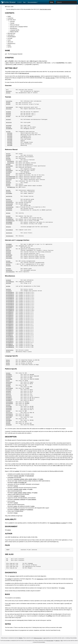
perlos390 (9, 407)
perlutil (9, 227)
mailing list (57, 641)
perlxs (8, 249)
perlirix (9, 394)
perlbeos (9, 378)
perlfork (9, 192)
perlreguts (9, 258)
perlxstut (9, 247)
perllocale (9, 201)
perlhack (9, 269)
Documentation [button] (32, 2)
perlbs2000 (9, 379)
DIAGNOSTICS (11, 44)
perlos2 (8, 405)
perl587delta (10, 324)
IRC (62, 641)
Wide (52, 2)
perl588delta (10, 323)
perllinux (9, 396)
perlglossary (10, 236)
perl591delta (10, 318)
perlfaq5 (10, 139)
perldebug (9, 172)
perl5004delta (10, 347)
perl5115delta (10, 300)
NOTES (9, 47)
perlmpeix (9, 400)
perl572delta (10, 338)
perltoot (9, 113)
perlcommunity (10, 282)
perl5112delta (10, 304)
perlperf (9, 119)
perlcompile (9, 230)
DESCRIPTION (11, 33)
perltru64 (9, 417)
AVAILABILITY (11, 35)
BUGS (9, 45)
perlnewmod (9, 222)
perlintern (9, 263)
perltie (8, 186)
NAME (9, 16)
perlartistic (10, 350)
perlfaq (8, 132)
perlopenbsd (9, 403)
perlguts (9, 252)
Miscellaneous (14, 28)
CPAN (12, 7)
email (44, 638)
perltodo (9, 283)
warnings (12, 576)
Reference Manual (15, 25)
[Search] (66, 2)
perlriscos (9, 413)
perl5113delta (10, 303)
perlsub (8, 158)
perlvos (8, 423)
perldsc (8, 103)
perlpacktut (11, 163)
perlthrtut (9, 196)
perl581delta (10, 333)
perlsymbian (9, 416)
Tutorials (12, 23)
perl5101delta (10, 309)
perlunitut (9, 209)
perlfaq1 (10, 133)
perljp (8, 362)
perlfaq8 (10, 144)
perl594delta (10, 314)
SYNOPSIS (10, 18)
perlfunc (9, 160)
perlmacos (9, 397)
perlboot (9, 112)
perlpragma (9, 224)
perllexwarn (9, 170)
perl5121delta (10, 297)
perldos (8, 385)
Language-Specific (15, 30)
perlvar (8, 173)
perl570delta (10, 341)
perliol (8, 264)
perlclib (9, 250)
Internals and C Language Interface (19, 27)
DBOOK (21, 638)
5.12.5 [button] (19, 2)
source (9, 7)
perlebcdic (9, 210)
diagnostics (40, 579)
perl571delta (10, 339)
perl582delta (10, 332)
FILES (9, 40)
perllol (8, 104)
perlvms (8, 422)
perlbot (8, 116)
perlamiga (9, 375)
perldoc (8, 286)
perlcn (8, 360)
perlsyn (8, 154)
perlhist (9, 289)
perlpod (8, 164)
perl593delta (10, 315)
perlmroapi (9, 255)
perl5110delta (10, 308)
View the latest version (45, 9)
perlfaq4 (10, 138)
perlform (9, 183)
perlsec (8, 213)
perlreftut (9, 101)
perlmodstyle (10, 219)
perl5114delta (10, 301)
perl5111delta (10, 306)
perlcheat (9, 125)
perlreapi (9, 257)
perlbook (9, 280)
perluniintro (10, 202)
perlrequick (9, 107)
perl (6, 6)
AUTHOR (10, 38)
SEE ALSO (10, 42)
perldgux (9, 384)
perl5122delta (10, 295)
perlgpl (8, 352)
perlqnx (8, 411)
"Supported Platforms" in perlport (58, 523)
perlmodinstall (10, 221)
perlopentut (11, 161)
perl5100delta (10, 311)
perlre (8, 175)
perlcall (9, 253)
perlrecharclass (11, 178)
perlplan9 (9, 410)
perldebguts (9, 246)
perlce (8, 381)
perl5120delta (10, 298)
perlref (8, 181)
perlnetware (9, 402)
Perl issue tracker (50, 641)
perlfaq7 (10, 142)
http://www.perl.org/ (24, 73)
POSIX (16, 513)
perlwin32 (9, 425)
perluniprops (10, 207)
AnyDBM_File (23, 482)
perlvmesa (9, 420)
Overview (12, 22)
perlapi (8, 261)
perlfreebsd (9, 388)
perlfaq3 (10, 136)
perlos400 (9, 408)
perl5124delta (10, 292)
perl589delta (10, 321)
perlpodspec (9, 166)
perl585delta (10, 327)
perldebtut (9, 129)
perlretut (9, 109)
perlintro (9, 91)
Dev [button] (24, 2)
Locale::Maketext (32, 499)
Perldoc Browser (8, 2)
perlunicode (9, 204)
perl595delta (10, 312)
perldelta (9, 291)
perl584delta (10, 329)
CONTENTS (10, 13)
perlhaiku (9, 390)
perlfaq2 (10, 135)
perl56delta (9, 344)
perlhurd (9, 393)
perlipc (8, 190)
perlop (8, 157)
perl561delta (10, 343)
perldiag (9, 169)
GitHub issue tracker (38, 638)
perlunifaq (9, 205)
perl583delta (10, 330)
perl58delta (9, 335)
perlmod (8, 216)
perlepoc (9, 387)
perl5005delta (10, 346)
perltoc (8, 93)
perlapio (9, 266)
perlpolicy (9, 270)
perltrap (9, 127)
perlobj (8, 184)
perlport (9, 199)
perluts (8, 419)
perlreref (9, 180)
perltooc (9, 115)
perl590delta (10, 320)
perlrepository (10, 272)
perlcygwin (9, 382)
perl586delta (10, 326)
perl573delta (10, 336)
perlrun (8, 167)
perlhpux (9, 391)
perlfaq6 (10, 141)
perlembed (9, 244)
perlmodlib (9, 218)
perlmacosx (9, 399)
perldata (9, 155)
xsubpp (41, 479)
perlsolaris (9, 414)
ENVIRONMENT (12, 37)
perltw (8, 365)
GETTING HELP (12, 20)
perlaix (8, 373)
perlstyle (9, 122)
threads (23, 496)
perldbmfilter (11, 187)
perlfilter (9, 233)
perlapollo (9, 376)
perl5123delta (10, 294)
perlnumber (9, 193)
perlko (8, 363)
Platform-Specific (14, 32)
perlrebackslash (11, 177)
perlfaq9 (10, 145)
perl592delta (10, 317)
